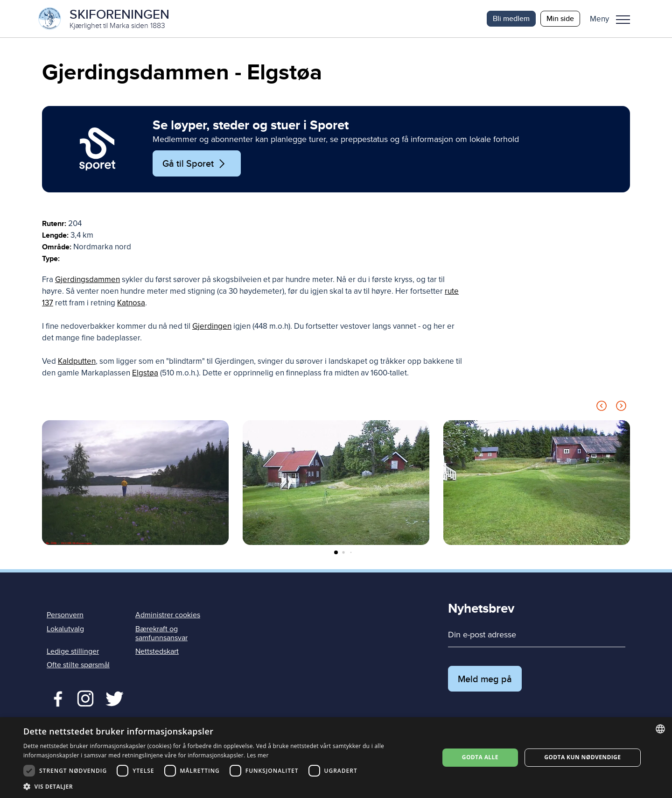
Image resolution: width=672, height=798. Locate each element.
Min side (560, 18)
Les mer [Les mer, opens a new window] (258, 755)
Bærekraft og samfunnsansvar (161, 633)
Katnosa (131, 303)
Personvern (65, 615)
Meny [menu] (623, 20)
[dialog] (336, 758)
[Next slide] (621, 407)
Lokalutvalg (65, 629)
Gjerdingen (212, 326)
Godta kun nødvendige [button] (582, 757)
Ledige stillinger (73, 651)
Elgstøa (145, 373)
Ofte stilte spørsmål (78, 665)
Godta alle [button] (480, 757)
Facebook (56, 698)
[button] (613, 19)
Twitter (85, 698)
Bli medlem (511, 18)
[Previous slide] (602, 407)
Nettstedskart (157, 651)
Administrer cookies (168, 615)
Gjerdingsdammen (87, 279)
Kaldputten (77, 361)
